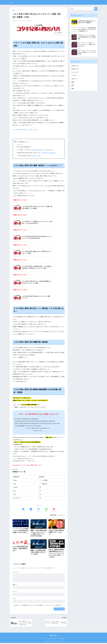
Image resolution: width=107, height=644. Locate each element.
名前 (15, 585)
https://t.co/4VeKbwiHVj (49, 153)
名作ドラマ (75, 79)
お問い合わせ (62, 640)
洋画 (73, 86)
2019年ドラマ (75, 66)
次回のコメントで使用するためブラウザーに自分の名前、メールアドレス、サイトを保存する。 (38, 606)
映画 (73, 82)
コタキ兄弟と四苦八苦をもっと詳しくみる (25, 129)
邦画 (73, 89)
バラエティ (75, 76)
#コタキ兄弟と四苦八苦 (35, 150)
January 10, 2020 (36, 156)
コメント (16, 573)
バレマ (13, 2)
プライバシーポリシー (52, 640)
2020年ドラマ (75, 69)
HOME (54, 636)
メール (15, 592)
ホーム (43, 640)
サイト (15, 599)
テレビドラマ (61, 515)
